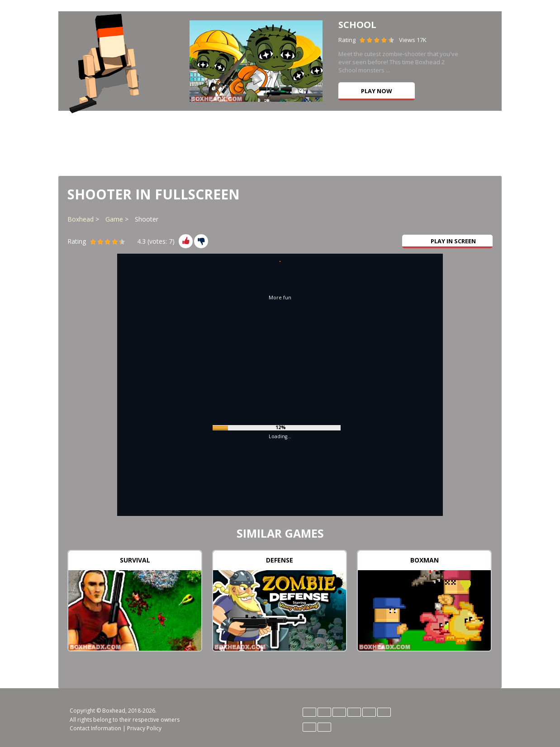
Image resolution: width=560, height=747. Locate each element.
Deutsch (309, 712)
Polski (384, 712)
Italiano (354, 712)
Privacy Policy (144, 728)
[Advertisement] (280, 142)
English (324, 712)
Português (309, 727)
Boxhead (81, 219)
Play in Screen (448, 241)
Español (339, 712)
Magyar (369, 712)
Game (114, 219)
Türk (324, 727)
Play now (377, 91)
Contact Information (95, 728)
